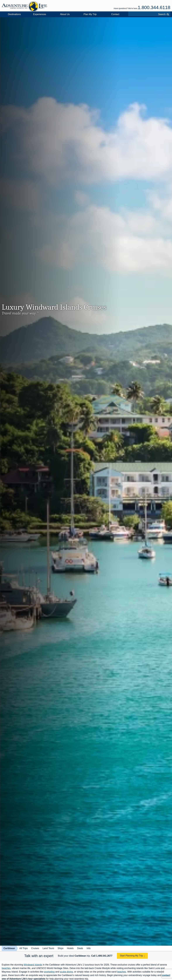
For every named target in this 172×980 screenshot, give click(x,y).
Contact (115, 14)
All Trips (23, 948)
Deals (80, 948)
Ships (60, 948)
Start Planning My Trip (131, 956)
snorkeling (49, 972)
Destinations (14, 14)
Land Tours (48, 948)
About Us (65, 14)
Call (102, 956)
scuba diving (66, 972)
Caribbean (9, 948)
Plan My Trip (90, 14)
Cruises (35, 948)
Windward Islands (33, 965)
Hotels (70, 948)
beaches (6, 968)
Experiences (40, 14)
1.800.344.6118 (154, 7)
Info (89, 948)
